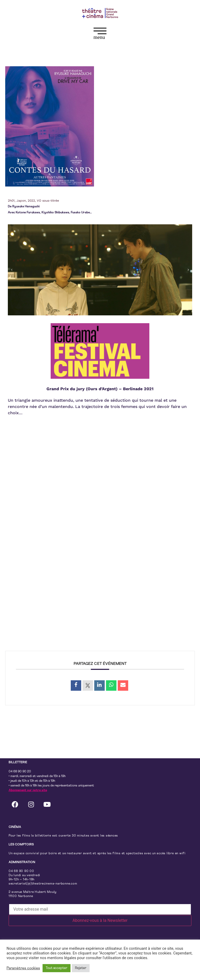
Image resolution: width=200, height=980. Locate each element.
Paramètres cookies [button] (23, 968)
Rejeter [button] (81, 968)
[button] (100, 35)
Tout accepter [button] (57, 968)
